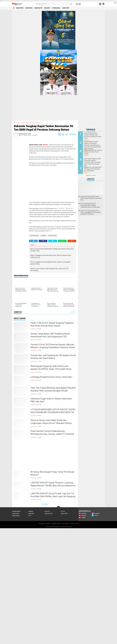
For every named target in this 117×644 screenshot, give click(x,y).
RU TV (30, 516)
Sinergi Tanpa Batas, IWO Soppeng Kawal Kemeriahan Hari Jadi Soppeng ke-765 (50, 335)
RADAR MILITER (38, 8)
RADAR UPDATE (20, 8)
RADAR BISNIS (29, 8)
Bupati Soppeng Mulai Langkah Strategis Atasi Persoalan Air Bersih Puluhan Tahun (92, 136)
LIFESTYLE (47, 511)
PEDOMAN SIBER (56, 524)
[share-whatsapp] (67, 134)
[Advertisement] (21, 163)
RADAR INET (47, 8)
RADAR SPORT (66, 8)
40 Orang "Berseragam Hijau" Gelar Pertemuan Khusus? (52, 473)
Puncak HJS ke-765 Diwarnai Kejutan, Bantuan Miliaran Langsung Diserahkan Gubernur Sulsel (53, 346)
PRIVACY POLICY (74, 524)
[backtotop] (59, 508)
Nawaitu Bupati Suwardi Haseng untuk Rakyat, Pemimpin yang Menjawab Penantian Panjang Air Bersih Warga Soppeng (93, 145)
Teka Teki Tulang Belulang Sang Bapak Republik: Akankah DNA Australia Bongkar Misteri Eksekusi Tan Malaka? (53, 391)
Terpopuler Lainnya (91, 176)
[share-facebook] (59, 134)
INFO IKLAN (42, 524)
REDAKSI (48, 524)
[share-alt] (33, 241)
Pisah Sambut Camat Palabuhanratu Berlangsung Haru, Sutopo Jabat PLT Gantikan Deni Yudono (52, 434)
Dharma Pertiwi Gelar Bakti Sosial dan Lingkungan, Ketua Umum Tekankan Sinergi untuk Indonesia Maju (51, 423)
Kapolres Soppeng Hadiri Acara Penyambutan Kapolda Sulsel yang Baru (91, 198)
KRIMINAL (28, 123)
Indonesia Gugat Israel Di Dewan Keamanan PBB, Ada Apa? (51, 400)
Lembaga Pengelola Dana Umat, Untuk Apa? (51, 377)
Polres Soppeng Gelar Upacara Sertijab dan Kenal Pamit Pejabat (93, 152)
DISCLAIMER (65, 524)
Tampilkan (73, 312)
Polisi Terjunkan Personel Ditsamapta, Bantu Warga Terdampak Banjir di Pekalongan (90, 205)
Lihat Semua (45, 504)
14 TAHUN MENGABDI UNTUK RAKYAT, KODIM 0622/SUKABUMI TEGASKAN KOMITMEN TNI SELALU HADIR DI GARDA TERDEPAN (53, 412)
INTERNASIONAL (56, 8)
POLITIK (63, 511)
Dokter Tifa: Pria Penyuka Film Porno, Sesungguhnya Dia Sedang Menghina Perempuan (91, 212)
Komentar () (73, 134)
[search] (54, 4)
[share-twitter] (63, 134)
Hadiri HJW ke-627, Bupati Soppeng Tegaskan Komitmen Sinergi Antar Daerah (52, 324)
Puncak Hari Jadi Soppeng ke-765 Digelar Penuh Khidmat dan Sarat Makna (53, 357)
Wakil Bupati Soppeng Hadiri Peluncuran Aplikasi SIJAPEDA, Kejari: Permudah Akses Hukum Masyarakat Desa (51, 369)
